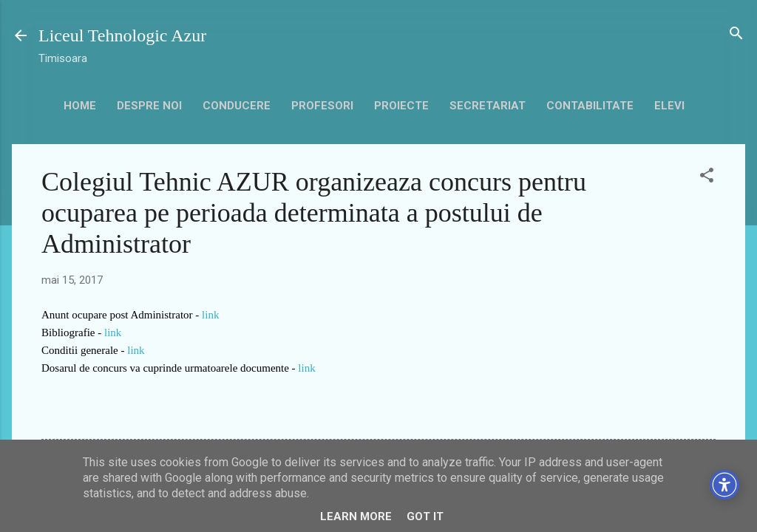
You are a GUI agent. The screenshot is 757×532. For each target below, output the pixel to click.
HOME (80, 106)
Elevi (669, 106)
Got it (425, 516)
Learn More (356, 516)
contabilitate (590, 106)
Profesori (322, 106)
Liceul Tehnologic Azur (122, 35)
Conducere (237, 106)
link (210, 315)
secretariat (488, 106)
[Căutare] (736, 34)
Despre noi (149, 106)
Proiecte (401, 106)
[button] (707, 176)
